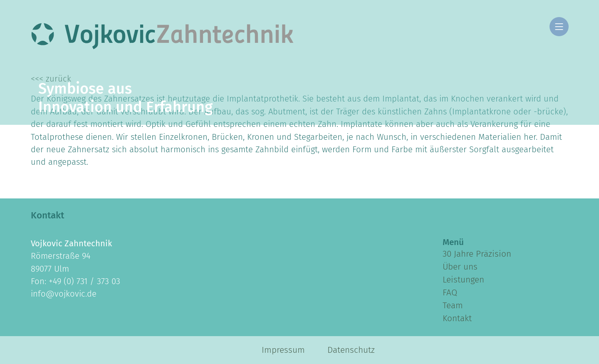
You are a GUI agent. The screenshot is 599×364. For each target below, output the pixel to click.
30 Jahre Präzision (477, 254)
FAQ (450, 292)
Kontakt (457, 318)
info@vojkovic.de (64, 294)
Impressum (283, 350)
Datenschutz (351, 350)
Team (453, 305)
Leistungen (463, 280)
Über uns (460, 267)
